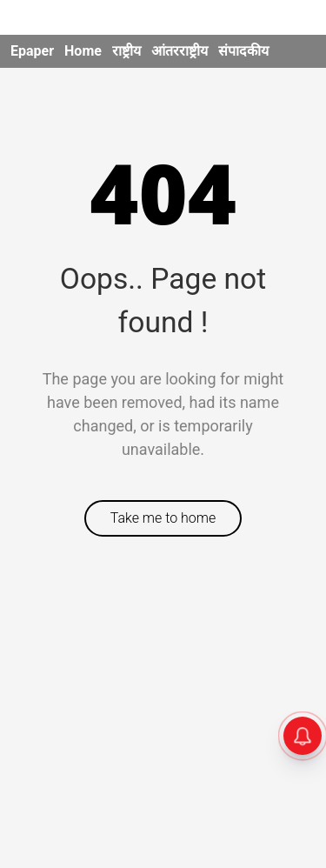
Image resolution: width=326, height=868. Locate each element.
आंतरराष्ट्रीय (180, 51)
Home (83, 51)
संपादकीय (243, 51)
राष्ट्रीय (126, 51)
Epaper (32, 51)
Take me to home (163, 518)
